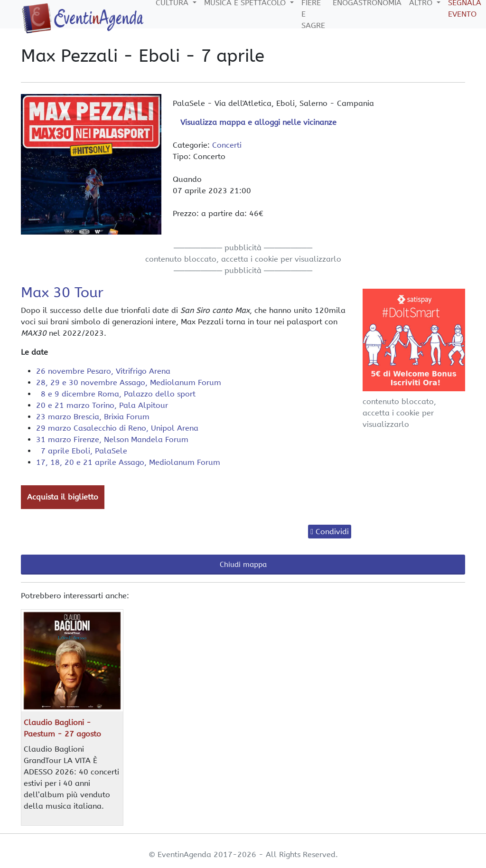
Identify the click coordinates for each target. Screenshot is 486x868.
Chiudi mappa (243, 565)
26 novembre (103, 371)
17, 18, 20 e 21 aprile (128, 462)
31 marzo (112, 439)
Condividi (332, 532)
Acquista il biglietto (63, 497)
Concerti (227, 145)
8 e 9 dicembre (116, 394)
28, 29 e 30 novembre (129, 382)
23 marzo (93, 417)
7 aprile (82, 451)
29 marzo (117, 428)
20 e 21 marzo (102, 405)
